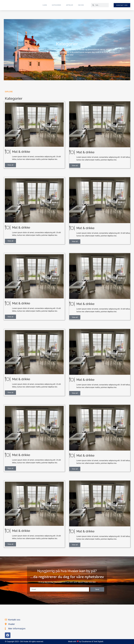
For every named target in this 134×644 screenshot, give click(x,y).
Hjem (45, 5)
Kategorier (56, 5)
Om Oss (81, 5)
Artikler (69, 5)
